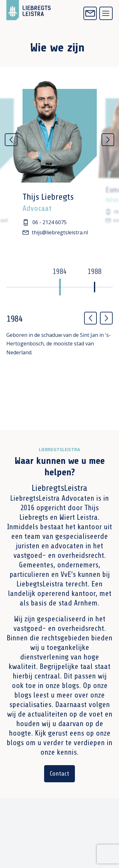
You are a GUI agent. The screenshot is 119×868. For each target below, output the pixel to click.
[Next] (108, 140)
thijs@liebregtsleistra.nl (55, 232)
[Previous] (11, 140)
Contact (59, 774)
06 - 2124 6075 (45, 222)
